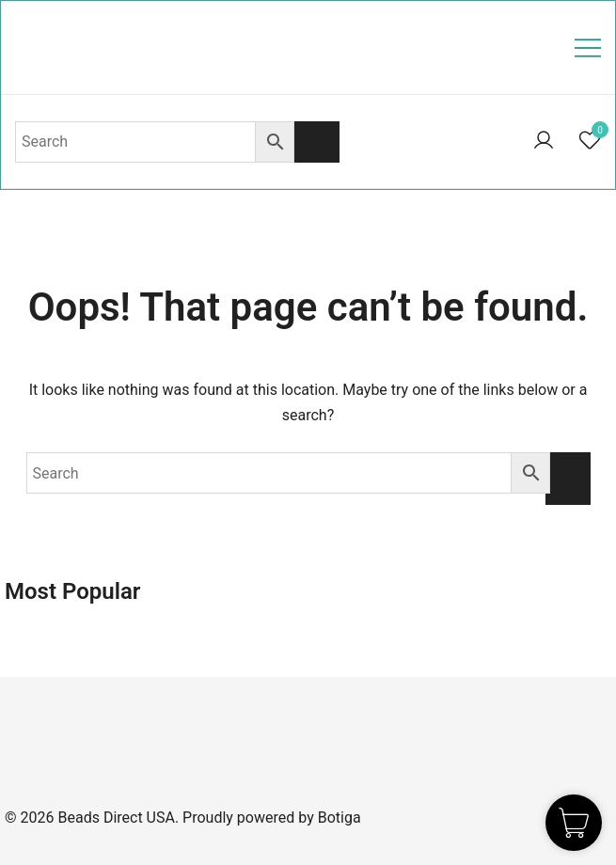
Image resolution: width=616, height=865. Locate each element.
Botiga (340, 818)
